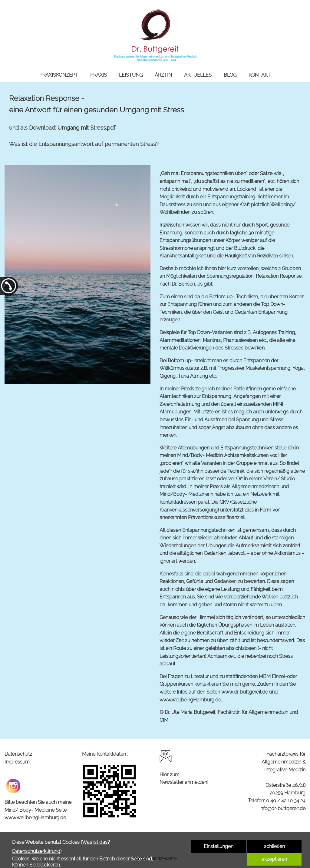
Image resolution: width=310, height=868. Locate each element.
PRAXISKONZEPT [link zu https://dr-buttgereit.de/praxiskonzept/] (59, 75)
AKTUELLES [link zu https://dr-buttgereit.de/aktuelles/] (198, 75)
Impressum (17, 762)
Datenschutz (18, 754)
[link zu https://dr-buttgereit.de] (155, 34)
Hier (164, 775)
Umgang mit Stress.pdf (86, 128)
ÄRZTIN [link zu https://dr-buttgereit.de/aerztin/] (163, 75)
